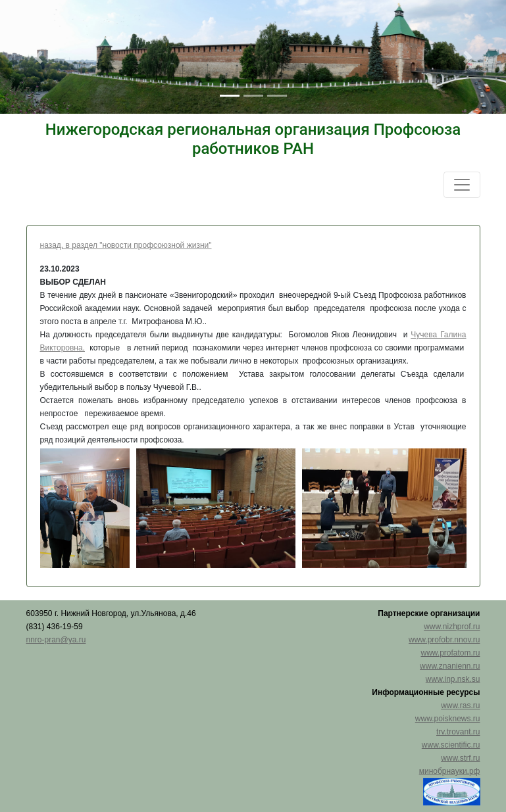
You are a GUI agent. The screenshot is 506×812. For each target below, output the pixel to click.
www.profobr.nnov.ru (444, 640)
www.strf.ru (460, 758)
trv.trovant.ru (458, 732)
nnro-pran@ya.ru (56, 640)
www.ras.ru (460, 705)
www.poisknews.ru (448, 719)
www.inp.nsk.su (453, 679)
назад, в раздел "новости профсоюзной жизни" (126, 245)
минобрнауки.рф (450, 771)
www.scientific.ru (451, 745)
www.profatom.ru (450, 653)
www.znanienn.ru (450, 666)
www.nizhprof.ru (452, 627)
